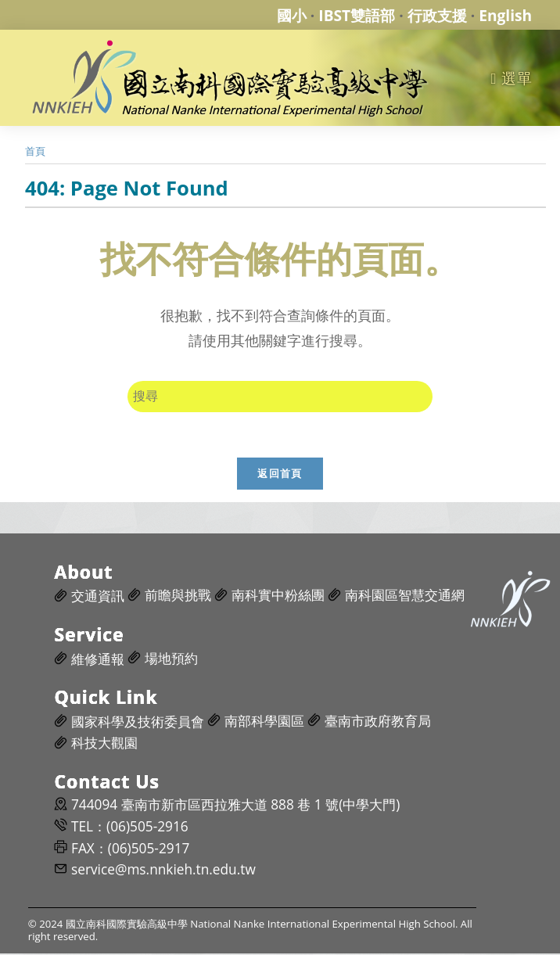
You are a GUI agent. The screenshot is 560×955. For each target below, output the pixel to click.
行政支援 (437, 15)
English (505, 15)
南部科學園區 (264, 722)
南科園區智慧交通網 (405, 597)
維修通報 (98, 661)
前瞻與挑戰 (178, 597)
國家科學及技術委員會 (138, 723)
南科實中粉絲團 (278, 597)
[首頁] (35, 151)
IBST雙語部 (357, 15)
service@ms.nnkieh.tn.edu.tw (163, 872)
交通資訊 (98, 598)
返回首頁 (280, 475)
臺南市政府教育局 (378, 722)
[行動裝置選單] (511, 78)
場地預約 (171, 660)
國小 (292, 15)
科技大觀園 (104, 745)
